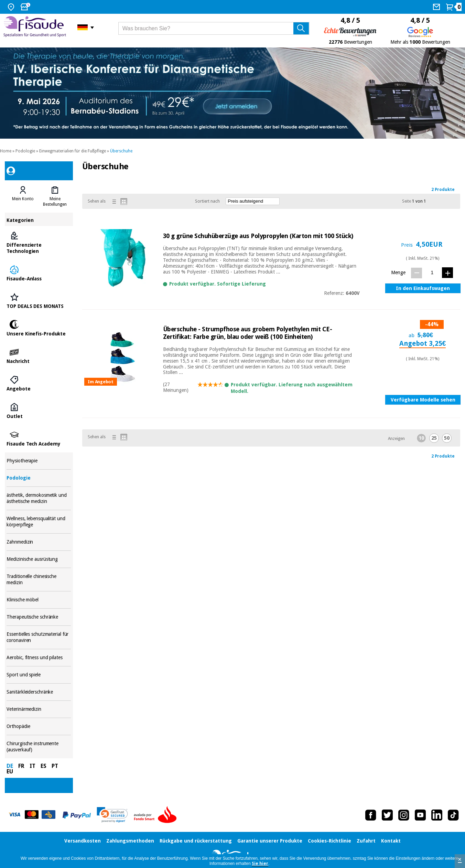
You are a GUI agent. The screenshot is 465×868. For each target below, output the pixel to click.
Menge (398, 272)
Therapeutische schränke (39, 617)
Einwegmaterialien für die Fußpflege (73, 151)
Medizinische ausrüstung (39, 559)
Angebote (39, 384)
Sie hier (260, 864)
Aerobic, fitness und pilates (39, 658)
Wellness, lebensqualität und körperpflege (39, 522)
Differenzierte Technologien (39, 243)
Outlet (39, 411)
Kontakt (391, 841)
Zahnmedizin (39, 542)
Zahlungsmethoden (130, 841)
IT (33, 766)
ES (44, 766)
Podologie (25, 151)
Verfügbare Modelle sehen (423, 400)
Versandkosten (83, 841)
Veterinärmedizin (39, 709)
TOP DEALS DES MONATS (39, 301)
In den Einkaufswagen (423, 288)
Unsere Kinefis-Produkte (39, 329)
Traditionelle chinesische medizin (39, 580)
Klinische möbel (39, 600)
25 (434, 438)
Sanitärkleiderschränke (39, 692)
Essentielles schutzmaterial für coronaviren (39, 637)
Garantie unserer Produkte (270, 841)
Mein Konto (23, 199)
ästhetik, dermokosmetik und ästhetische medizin (39, 498)
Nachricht (39, 356)
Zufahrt (366, 841)
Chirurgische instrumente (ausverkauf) (39, 747)
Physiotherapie (39, 461)
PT (55, 766)
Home (6, 151)
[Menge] (432, 273)
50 (447, 438)
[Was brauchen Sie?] (214, 28)
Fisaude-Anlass (39, 274)
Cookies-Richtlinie (329, 841)
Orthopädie (39, 726)
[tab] (23, 196)
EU (10, 771)
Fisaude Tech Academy (39, 439)
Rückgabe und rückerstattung (196, 841)
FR (21, 766)
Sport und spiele (39, 675)
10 (421, 438)
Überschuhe (121, 151)
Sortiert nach (207, 201)
